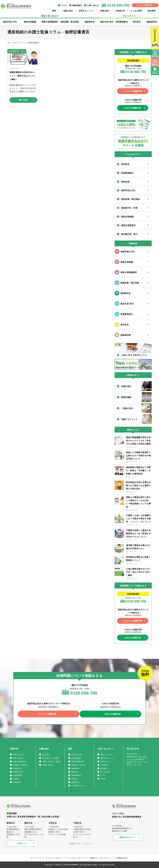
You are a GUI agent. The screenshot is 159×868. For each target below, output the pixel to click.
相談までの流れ (106, 755)
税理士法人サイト (128, 837)
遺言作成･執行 (107, 22)
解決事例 (152, 11)
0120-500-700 (118, 5)
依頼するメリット (87, 11)
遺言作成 (74, 772)
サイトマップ (36, 858)
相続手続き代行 (10, 22)
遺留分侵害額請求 (50, 22)
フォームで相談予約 (144, 5)
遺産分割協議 (30, 22)
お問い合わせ (93, 5)
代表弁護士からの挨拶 (50, 758)
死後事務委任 (122, 22)
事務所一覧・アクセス (80, 844)
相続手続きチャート (108, 758)
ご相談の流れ (67, 11)
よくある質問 (136, 11)
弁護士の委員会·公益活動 (51, 762)
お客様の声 (120, 11)
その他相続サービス (79, 786)
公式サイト (22, 843)
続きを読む (23, 99)
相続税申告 (90, 22)
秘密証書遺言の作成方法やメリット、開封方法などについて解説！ (22, 75)
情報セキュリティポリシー (101, 858)
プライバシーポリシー (55, 858)
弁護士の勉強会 (48, 765)
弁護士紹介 (105, 11)
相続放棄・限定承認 (70, 22)
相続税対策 (152, 22)
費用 (54, 11)
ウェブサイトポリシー (77, 858)
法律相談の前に (122, 858)
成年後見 (137, 22)
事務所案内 (77, 5)
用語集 (103, 779)
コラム (64, 5)
